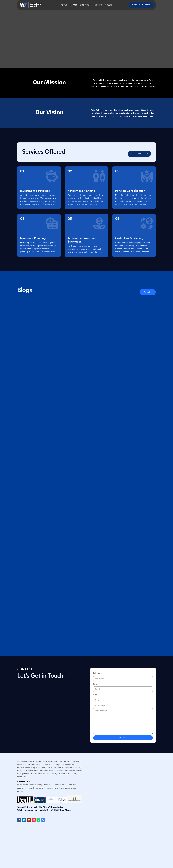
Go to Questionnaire (141, 5)
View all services (138, 154)
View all (147, 292)
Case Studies (86, 5)
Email (123, 687)
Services (73, 5)
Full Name (123, 676)
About (64, 5)
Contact (123, 697)
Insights (98, 5)
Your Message (123, 720)
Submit (122, 738)
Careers (108, 5)
